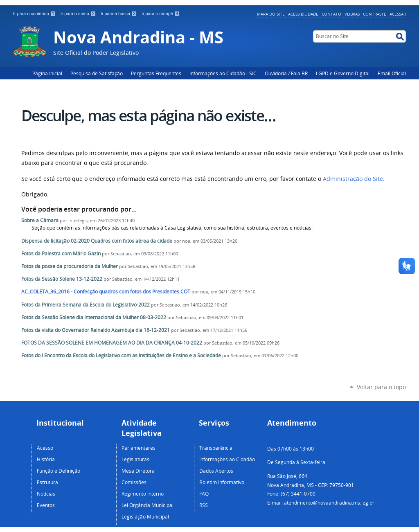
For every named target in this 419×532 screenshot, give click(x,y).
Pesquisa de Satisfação (97, 73)
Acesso (45, 448)
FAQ (204, 494)
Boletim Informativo (222, 482)
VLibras (352, 14)
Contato (331, 14)
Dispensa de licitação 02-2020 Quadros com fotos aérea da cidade (97, 241)
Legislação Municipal (145, 516)
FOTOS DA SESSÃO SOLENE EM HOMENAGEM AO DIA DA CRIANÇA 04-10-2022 (112, 343)
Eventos (46, 505)
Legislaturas (135, 459)
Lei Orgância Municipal (148, 505)
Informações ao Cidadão (227, 459)
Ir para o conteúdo (35, 14)
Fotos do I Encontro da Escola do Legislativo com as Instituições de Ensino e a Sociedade (121, 355)
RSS (204, 505)
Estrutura (47, 482)
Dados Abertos (216, 471)
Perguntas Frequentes (156, 73)
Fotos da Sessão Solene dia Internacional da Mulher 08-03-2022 (94, 317)
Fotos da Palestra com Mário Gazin (61, 254)
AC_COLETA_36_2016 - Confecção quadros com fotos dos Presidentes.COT (106, 292)
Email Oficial (392, 73)
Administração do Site (353, 179)
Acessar (398, 14)
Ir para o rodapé (161, 14)
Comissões (134, 482)
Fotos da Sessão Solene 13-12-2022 (62, 279)
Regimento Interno (143, 494)
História (46, 459)
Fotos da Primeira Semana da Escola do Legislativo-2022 (86, 305)
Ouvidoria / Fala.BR (286, 73)
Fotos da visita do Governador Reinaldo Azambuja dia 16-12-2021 (96, 330)
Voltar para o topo (381, 387)
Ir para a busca (119, 14)
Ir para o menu (79, 14)
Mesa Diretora (138, 471)
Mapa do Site (271, 14)
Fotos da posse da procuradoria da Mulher (70, 266)
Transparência (216, 448)
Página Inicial (47, 73)
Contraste (375, 14)
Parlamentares (139, 448)
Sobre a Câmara (40, 220)
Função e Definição (59, 471)
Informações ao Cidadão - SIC (223, 73)
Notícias (46, 494)
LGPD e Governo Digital (343, 73)
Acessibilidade (303, 14)
